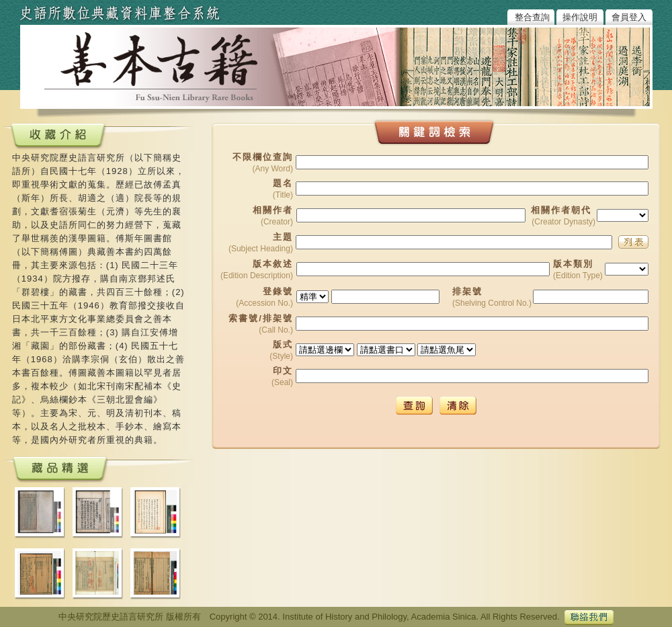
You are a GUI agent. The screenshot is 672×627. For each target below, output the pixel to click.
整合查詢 (532, 17)
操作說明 (580, 17)
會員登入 (629, 17)
